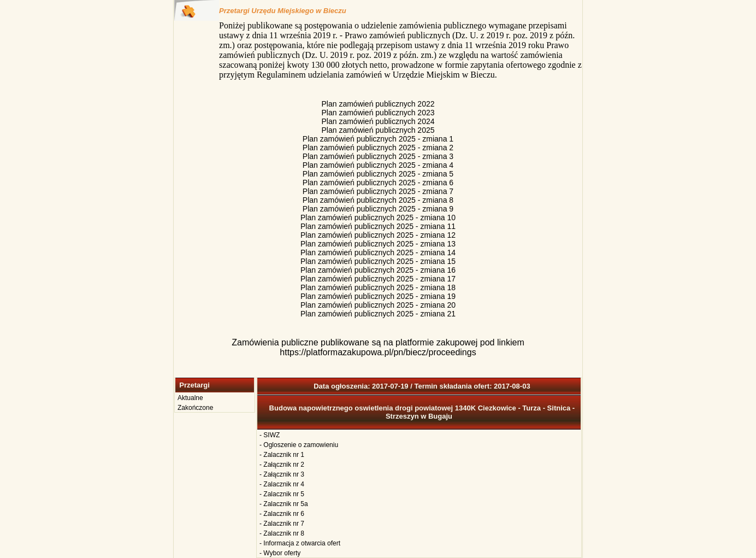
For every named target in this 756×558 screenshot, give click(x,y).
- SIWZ (270, 435)
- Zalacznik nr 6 (282, 514)
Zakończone (195, 408)
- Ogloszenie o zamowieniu (299, 445)
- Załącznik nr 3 (282, 474)
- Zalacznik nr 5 (282, 494)
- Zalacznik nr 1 (282, 455)
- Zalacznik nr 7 (282, 524)
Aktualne (190, 398)
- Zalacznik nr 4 (282, 484)
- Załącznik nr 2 (282, 465)
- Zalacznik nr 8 (282, 533)
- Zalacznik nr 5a (284, 504)
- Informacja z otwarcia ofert (300, 543)
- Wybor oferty (280, 553)
